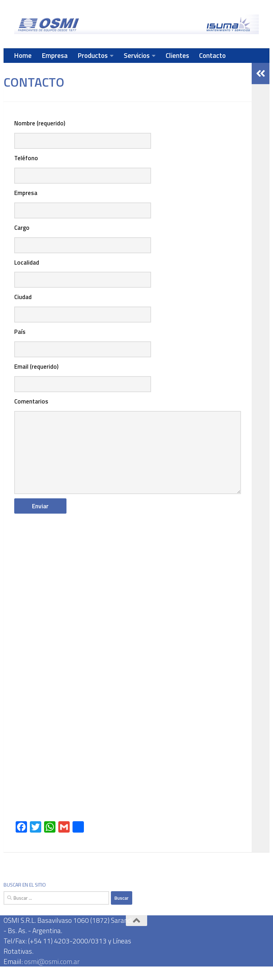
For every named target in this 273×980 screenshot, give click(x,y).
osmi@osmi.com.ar (52, 975)
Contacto (212, 55)
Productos (93, 55)
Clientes (177, 55)
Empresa (55, 55)
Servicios (137, 55)
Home (23, 55)
